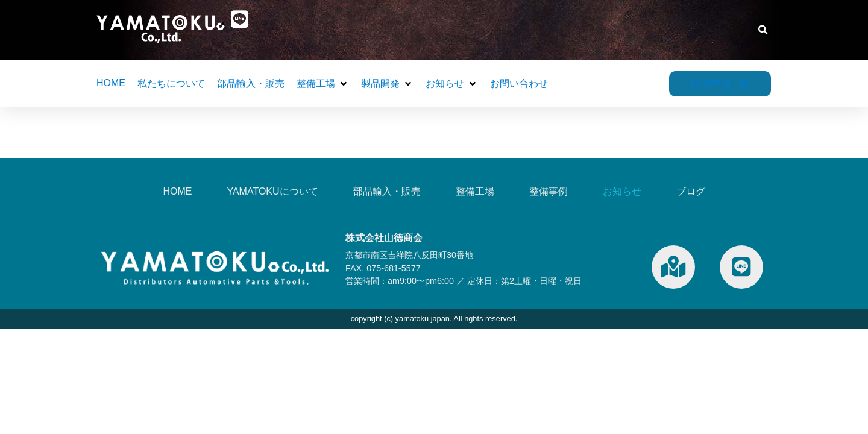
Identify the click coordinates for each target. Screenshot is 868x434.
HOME (177, 191)
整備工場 (475, 191)
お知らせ (622, 191)
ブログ (691, 191)
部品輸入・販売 (387, 191)
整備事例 (549, 191)
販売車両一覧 (720, 81)
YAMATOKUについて (272, 191)
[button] (763, 30)
